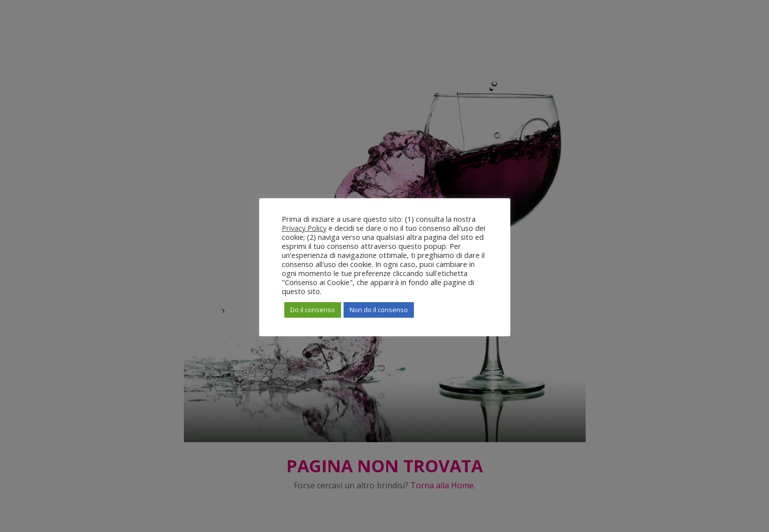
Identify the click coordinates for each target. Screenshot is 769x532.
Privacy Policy (304, 228)
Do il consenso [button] (313, 310)
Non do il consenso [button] (379, 310)
